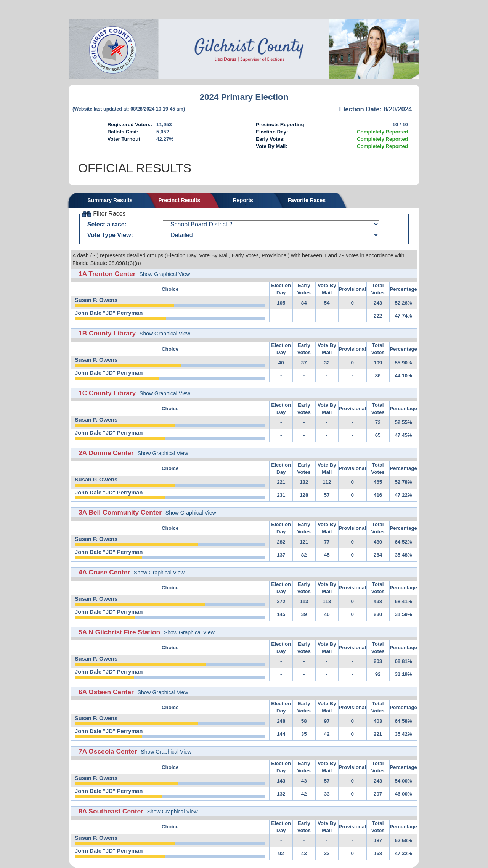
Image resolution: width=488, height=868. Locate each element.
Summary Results (110, 200)
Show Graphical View (165, 274)
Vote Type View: (110, 235)
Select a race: (107, 224)
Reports (243, 200)
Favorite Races (307, 200)
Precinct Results (180, 200)
